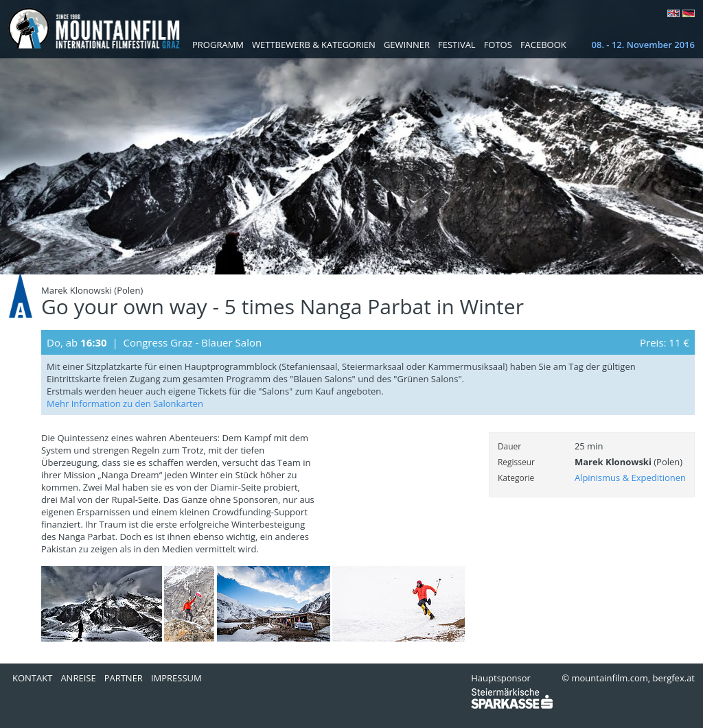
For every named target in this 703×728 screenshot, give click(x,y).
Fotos (498, 45)
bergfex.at (674, 678)
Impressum (176, 678)
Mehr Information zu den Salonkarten (125, 403)
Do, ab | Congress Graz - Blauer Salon (154, 342)
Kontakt (32, 678)
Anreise (78, 678)
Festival (457, 45)
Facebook (543, 45)
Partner (124, 678)
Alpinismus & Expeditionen (630, 478)
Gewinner (407, 45)
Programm (218, 45)
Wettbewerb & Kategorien (314, 45)
